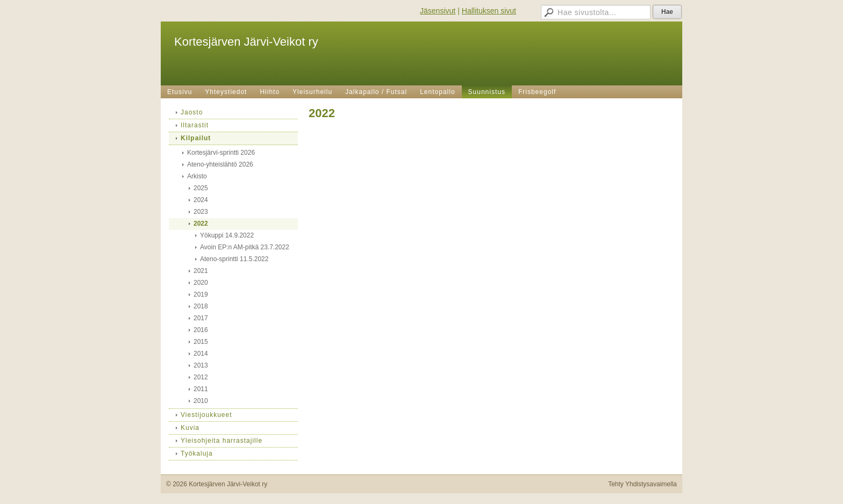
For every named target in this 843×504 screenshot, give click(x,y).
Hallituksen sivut (489, 11)
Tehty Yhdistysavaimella (642, 484)
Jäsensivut (438, 11)
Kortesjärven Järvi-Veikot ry (246, 42)
